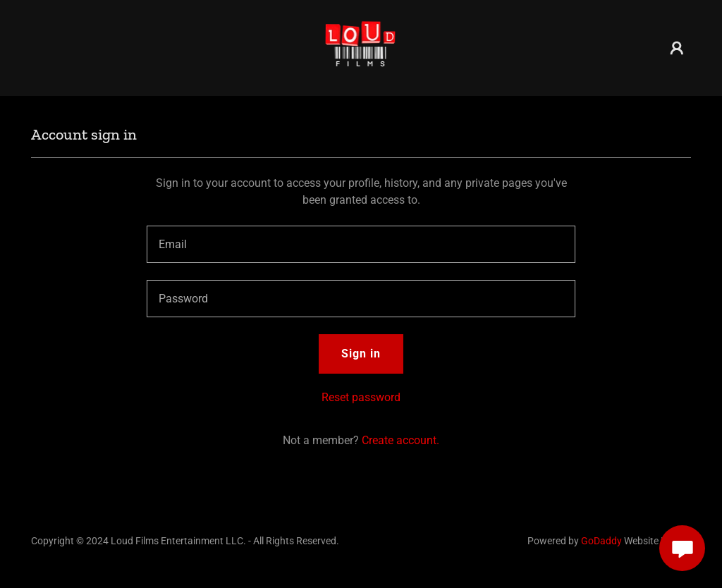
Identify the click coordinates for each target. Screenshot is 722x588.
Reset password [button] (361, 397)
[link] (361, 47)
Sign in (361, 354)
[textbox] (361, 244)
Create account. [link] (400, 440)
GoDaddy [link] (601, 541)
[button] (677, 48)
